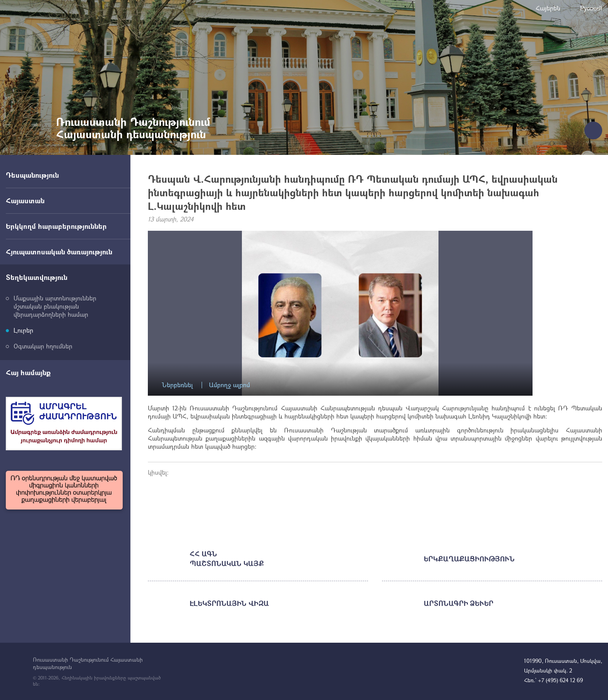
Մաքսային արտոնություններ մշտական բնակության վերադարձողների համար (55, 306)
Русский (591, 8)
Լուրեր (23, 330)
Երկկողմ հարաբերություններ (56, 226)
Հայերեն (548, 8)
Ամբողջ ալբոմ (229, 385)
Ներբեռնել (177, 385)
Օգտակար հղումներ (43, 346)
